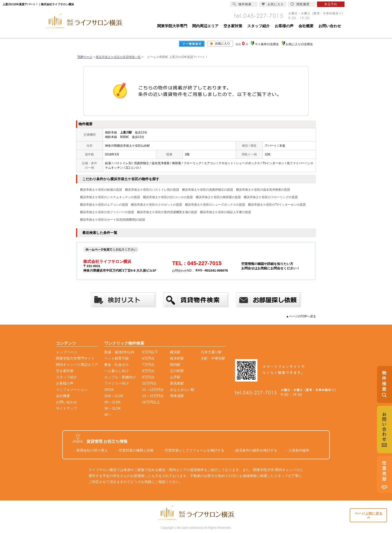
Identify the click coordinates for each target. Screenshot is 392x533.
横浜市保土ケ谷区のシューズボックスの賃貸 (215, 205)
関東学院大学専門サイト (75, 358)
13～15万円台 (153, 396)
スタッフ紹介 (258, 26)
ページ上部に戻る (368, 515)
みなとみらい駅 (182, 390)
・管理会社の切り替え (90, 450)
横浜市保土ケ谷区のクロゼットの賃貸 (156, 205)
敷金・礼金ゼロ (116, 365)
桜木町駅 (177, 358)
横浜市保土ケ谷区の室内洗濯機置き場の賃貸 (167, 212)
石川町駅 (177, 371)
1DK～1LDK (114, 396)
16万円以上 (151, 402)
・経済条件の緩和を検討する (254, 450)
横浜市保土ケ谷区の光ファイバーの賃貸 (107, 212)
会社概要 (306, 26)
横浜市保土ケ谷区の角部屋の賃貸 (218, 197)
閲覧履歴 (300, 4)
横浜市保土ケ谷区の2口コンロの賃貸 (168, 197)
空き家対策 (233, 26)
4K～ (108, 415)
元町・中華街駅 (213, 358)
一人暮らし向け (116, 371)
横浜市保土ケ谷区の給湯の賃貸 (101, 190)
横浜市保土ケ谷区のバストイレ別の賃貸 (152, 190)
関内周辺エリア (205, 26)
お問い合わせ (330, 26)
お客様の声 (284, 26)
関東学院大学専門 (172, 26)
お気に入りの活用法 (299, 44)
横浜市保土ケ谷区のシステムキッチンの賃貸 (110, 197)
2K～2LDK (112, 402)
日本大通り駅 (211, 352)
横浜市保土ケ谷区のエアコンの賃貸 (104, 205)
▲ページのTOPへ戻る (301, 316)
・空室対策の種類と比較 (134, 450)
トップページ (66, 352)
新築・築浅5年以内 (119, 352)
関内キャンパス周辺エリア (77, 365)
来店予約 (331, 4)
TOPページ (85, 57)
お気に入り (273, 4)
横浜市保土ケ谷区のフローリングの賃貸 (271, 197)
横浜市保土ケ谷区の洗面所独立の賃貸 (207, 190)
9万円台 (148, 377)
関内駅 (175, 365)
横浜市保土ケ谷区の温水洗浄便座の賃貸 (263, 190)
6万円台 (148, 358)
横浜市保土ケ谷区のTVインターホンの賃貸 (277, 205)
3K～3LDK (112, 408)
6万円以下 (150, 352)
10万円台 (149, 383)
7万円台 (148, 365)
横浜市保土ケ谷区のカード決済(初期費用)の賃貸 (112, 220)
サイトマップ (66, 408)
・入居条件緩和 (297, 450)
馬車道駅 (177, 396)
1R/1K (109, 390)
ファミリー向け (116, 383)
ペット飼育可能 (116, 358)
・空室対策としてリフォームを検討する (193, 450)
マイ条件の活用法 (267, 44)
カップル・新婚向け (120, 377)
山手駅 (175, 377)
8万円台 (148, 371)
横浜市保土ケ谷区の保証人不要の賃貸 (225, 212)
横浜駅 (175, 352)
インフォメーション (72, 390)
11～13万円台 (153, 390)
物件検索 (242, 4)
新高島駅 (177, 383)
